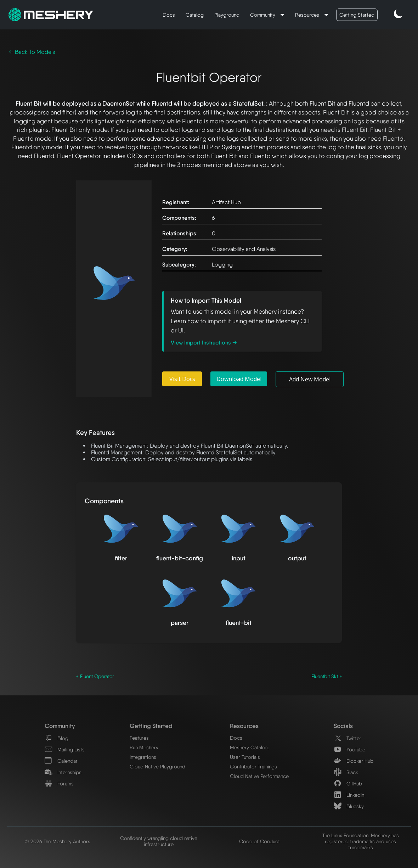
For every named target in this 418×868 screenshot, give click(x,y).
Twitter (348, 738)
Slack (346, 772)
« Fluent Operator (95, 676)
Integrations (143, 757)
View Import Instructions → (204, 343)
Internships (63, 772)
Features (139, 738)
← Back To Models (32, 52)
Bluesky (349, 806)
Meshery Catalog (249, 747)
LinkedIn (349, 795)
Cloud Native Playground (157, 766)
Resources (308, 15)
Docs (169, 15)
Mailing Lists (65, 749)
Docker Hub (354, 761)
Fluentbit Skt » (327, 676)
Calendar (61, 761)
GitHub (348, 783)
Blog (57, 738)
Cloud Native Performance (259, 776)
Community (263, 15)
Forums (59, 783)
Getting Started (357, 15)
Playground (227, 15)
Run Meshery (144, 747)
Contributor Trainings (253, 766)
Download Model (239, 379)
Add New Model (310, 379)
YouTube (349, 749)
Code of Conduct (259, 841)
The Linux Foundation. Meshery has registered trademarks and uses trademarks (361, 841)
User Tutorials (245, 757)
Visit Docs (182, 379)
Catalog (195, 15)
